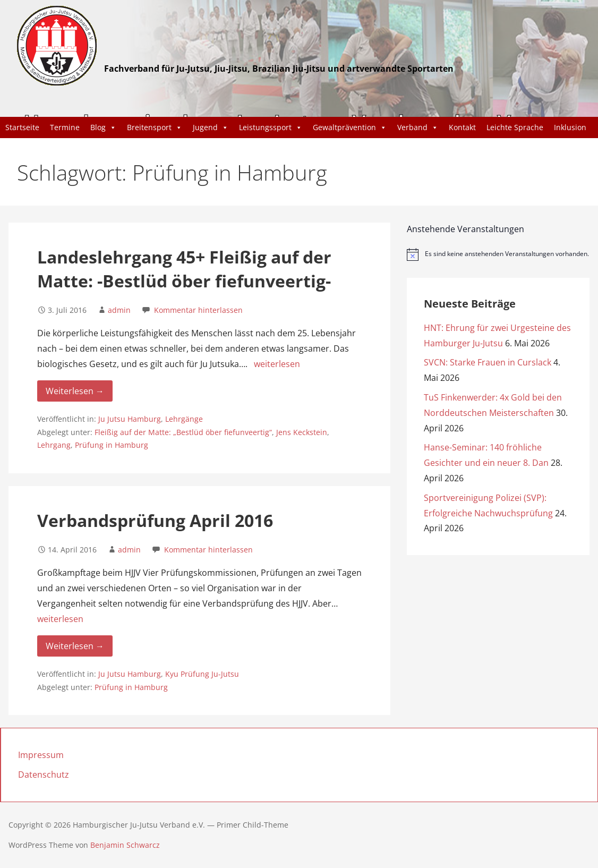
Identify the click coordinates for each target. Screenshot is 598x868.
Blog (103, 127)
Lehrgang (54, 445)
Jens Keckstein (302, 432)
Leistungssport (271, 127)
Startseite (22, 127)
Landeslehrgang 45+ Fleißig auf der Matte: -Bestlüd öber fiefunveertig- (184, 269)
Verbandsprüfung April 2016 (155, 520)
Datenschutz (44, 775)
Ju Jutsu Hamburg (130, 419)
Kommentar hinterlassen (198, 310)
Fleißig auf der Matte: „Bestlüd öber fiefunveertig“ (183, 432)
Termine (65, 127)
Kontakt (462, 127)
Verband (418, 127)
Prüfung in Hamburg (112, 445)
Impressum (41, 755)
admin (119, 310)
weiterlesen (277, 364)
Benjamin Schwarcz (125, 845)
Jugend (211, 127)
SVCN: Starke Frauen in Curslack (488, 362)
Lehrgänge (184, 419)
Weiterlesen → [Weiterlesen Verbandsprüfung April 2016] (75, 646)
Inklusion (570, 127)
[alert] (498, 254)
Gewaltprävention (350, 127)
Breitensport (155, 127)
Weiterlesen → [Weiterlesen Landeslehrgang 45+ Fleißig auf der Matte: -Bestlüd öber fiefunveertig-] (75, 391)
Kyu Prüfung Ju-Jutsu (202, 674)
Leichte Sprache (515, 127)
